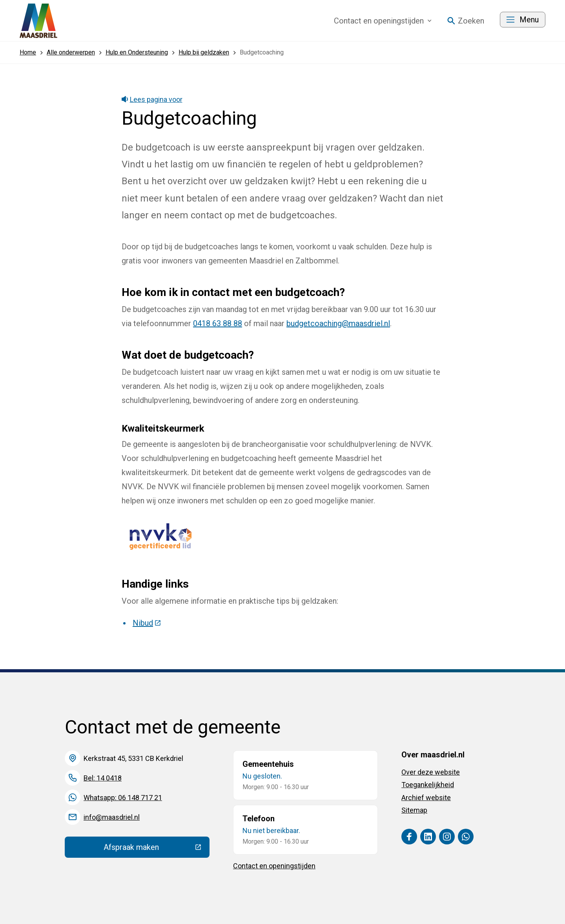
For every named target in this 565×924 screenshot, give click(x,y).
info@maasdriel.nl (112, 817)
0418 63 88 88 (218, 323)
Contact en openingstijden (274, 866)
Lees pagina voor (152, 99)
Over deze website (431, 772)
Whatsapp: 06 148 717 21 (123, 798)
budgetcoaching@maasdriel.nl (338, 323)
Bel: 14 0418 (103, 778)
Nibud (147, 623)
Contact (383, 21)
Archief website (426, 798)
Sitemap (414, 810)
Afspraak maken (157, 849)
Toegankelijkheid (428, 785)
